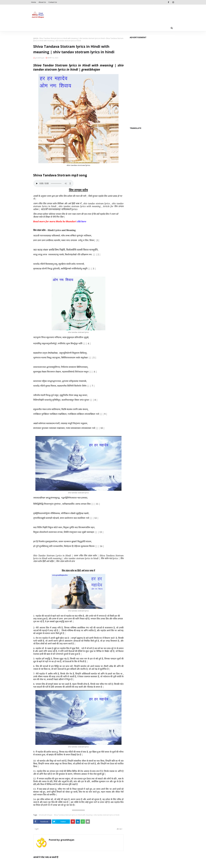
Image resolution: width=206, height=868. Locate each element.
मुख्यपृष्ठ (36, 38)
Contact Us (53, 2)
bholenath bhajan (46, 815)
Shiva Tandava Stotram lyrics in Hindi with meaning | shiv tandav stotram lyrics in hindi (72, 38)
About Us (42, 2)
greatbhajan (40, 58)
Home (34, 2)
